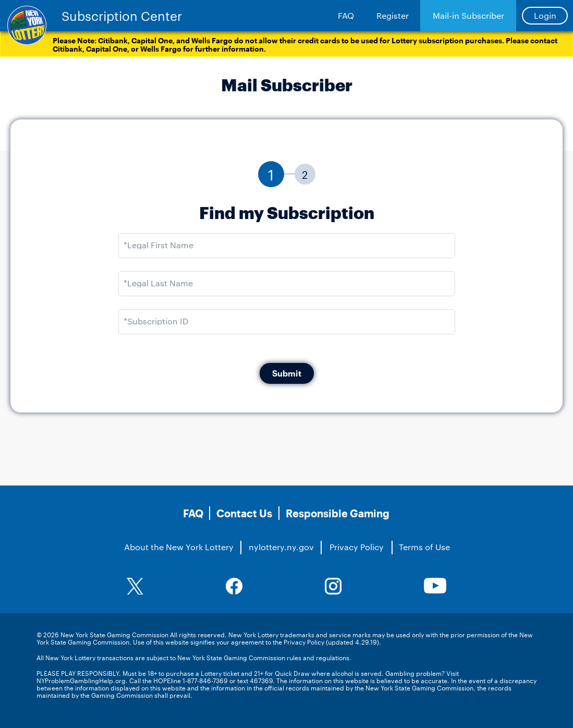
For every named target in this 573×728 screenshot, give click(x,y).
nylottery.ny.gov (281, 547)
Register (393, 15)
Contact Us (244, 513)
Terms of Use (424, 547)
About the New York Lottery (179, 547)
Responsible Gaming (338, 513)
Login (545, 15)
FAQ (346, 15)
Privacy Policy (357, 547)
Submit (287, 373)
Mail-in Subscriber (468, 15)
